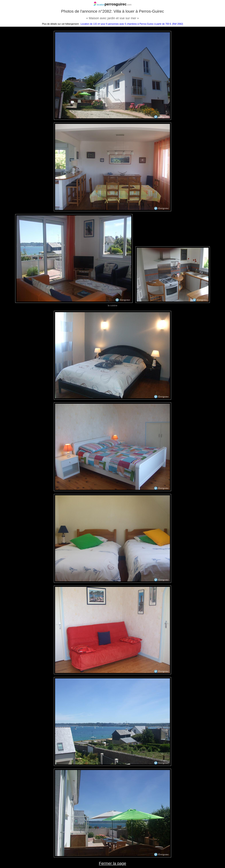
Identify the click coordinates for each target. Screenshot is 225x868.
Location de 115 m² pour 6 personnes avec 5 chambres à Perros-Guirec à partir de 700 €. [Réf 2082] (132, 24)
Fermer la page (113, 863)
